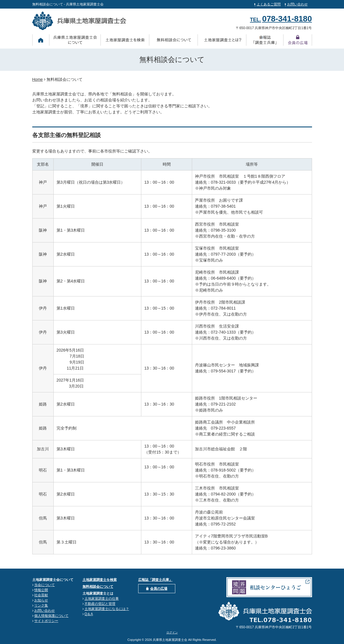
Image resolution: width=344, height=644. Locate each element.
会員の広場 (159, 589)
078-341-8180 (287, 19)
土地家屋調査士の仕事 (102, 599)
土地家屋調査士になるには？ (107, 609)
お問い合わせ (297, 4)
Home (38, 79)
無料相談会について (98, 587)
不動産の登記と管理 (100, 604)
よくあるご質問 (269, 4)
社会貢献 (41, 595)
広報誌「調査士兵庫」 (155, 580)
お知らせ (41, 600)
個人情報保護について (51, 616)
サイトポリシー (46, 621)
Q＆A (89, 614)
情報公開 (41, 590)
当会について (45, 585)
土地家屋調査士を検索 (100, 580)
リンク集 (41, 605)
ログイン (172, 632)
